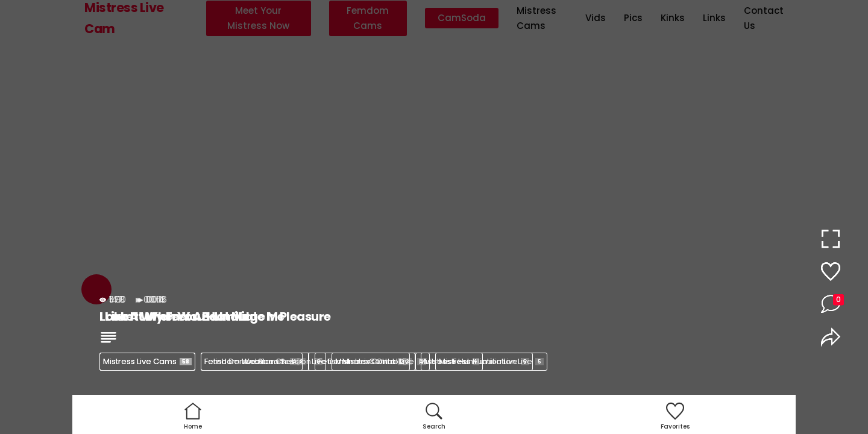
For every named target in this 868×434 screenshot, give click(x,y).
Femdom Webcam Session (263, 361)
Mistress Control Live (381, 361)
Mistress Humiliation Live (491, 361)
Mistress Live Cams (147, 361)
